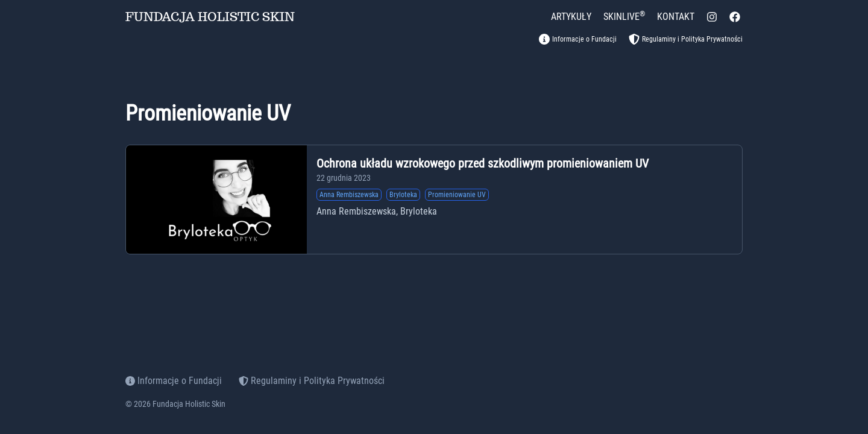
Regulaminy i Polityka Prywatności (312, 381)
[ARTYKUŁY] (571, 17)
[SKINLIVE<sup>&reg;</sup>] (624, 17)
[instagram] (712, 17)
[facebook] (735, 17)
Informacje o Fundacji (174, 381)
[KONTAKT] (676, 17)
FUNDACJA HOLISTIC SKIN (210, 17)
